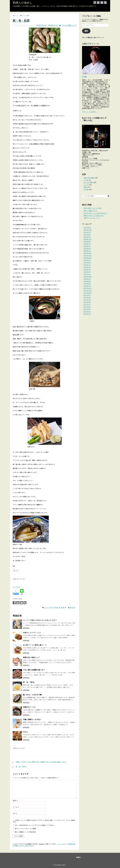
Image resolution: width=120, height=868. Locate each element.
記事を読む (26, 628)
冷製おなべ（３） (30, 707)
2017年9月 (87, 295)
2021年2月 (87, 235)
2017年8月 (87, 298)
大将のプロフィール (22, 10)
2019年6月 (87, 267)
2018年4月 (87, 281)
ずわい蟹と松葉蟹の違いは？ (34, 670)
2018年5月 (87, 279)
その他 (86, 180)
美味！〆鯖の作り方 (90, 211)
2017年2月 (87, 309)
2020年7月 (87, 244)
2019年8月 (87, 263)
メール (16, 807)
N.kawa (73, 608)
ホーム (13, 10)
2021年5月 (87, 232)
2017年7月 (87, 300)
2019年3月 (87, 272)
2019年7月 (87, 265)
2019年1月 (87, 274)
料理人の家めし (22, 3)
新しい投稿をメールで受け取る (25, 832)
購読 (86, 31)
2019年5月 (87, 270)
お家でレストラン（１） (32, 633)
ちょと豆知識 (67, 25)
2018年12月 (88, 277)
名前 (15, 801)
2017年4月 (87, 307)
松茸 (62, 608)
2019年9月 (87, 260)
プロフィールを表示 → (90, 112)
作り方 (52, 608)
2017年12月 (88, 288)
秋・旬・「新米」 (29, 682)
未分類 (86, 190)
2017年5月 (87, 305)
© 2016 (56, 865)
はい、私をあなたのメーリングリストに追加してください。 (34, 825)
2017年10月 (88, 293)
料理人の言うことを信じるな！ (94, 216)
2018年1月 (87, 286)
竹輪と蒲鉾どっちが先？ (32, 720)
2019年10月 (88, 258)
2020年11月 (88, 239)
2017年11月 (88, 291)
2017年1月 (87, 312)
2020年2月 (87, 249)
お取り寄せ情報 (89, 178)
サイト (15, 814)
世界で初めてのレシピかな (93, 208)
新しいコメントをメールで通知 (25, 829)
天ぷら (25, 732)
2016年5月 (87, 314)
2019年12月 (88, 253)
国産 (56, 608)
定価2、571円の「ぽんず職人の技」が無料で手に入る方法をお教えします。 (39, 762)
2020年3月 (87, 246)
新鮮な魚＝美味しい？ (31, 658)
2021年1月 (87, 237)
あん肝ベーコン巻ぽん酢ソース (35, 645)
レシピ (74, 25)
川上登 (84, 77)
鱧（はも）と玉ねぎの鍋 (32, 695)
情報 (85, 187)
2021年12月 (88, 230)
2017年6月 (87, 302)
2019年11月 (88, 256)
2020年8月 (87, 242)
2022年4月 (87, 228)
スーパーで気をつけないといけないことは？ (40, 620)
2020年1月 (87, 251)
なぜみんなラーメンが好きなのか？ (96, 213)
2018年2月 (87, 284)
